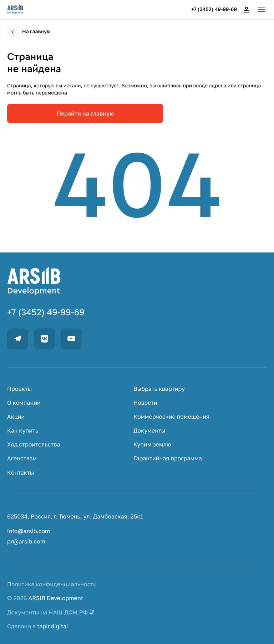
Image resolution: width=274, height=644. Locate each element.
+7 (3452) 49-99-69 (214, 10)
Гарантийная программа (168, 458)
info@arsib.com (29, 531)
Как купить (23, 431)
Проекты (19, 389)
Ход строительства (34, 444)
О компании (24, 403)
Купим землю (152, 444)
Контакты (21, 473)
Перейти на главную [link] (85, 113)
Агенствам (22, 458)
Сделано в (38, 626)
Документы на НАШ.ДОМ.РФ (51, 612)
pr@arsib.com (26, 541)
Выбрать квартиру (159, 389)
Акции (16, 417)
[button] (262, 10)
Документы (149, 431)
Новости (145, 403)
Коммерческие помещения (171, 417)
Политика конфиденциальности (52, 584)
